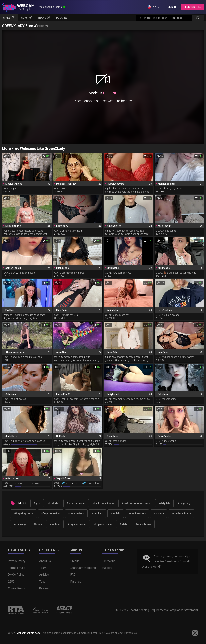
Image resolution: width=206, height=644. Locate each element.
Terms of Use (17, 568)
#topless (55, 524)
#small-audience (181, 514)
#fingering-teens (24, 514)
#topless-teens (77, 524)
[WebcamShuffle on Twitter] (195, 633)
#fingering (184, 503)
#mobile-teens (137, 514)
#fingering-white (51, 514)
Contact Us (109, 561)
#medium (97, 514)
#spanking (20, 524)
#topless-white (103, 524)
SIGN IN (172, 7)
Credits (75, 561)
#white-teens (143, 524)
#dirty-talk (164, 503)
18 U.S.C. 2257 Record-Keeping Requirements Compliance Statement (154, 610)
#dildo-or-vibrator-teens (136, 503)
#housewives (76, 514)
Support (107, 568)
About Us (45, 561)
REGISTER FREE (192, 7)
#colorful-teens (76, 503)
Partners (76, 582)
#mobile (116, 514)
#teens (38, 524)
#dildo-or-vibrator (104, 503)
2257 (11, 582)
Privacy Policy (17, 561)
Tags (42, 582)
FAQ (73, 575)
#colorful (54, 503)
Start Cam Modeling (83, 568)
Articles (44, 575)
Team (43, 568)
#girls (37, 503)
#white (124, 524)
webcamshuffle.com (28, 633)
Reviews (45, 588)
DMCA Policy (16, 575)
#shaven (159, 514)
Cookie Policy (16, 588)
